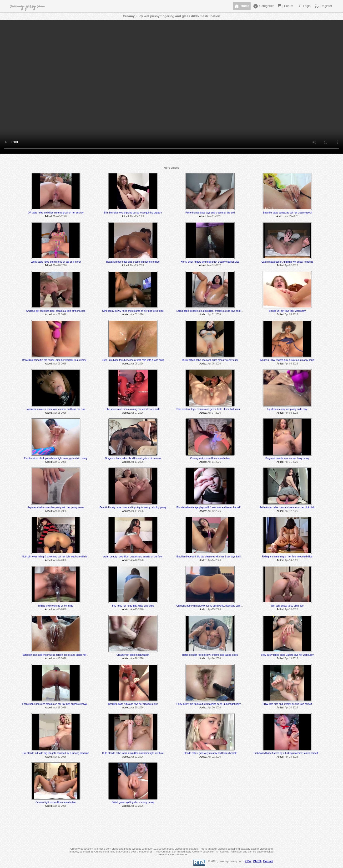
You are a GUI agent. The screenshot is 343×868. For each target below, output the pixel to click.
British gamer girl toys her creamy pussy (133, 802)
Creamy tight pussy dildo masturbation (56, 802)
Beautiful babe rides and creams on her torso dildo (133, 262)
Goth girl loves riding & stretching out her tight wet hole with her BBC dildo (61, 557)
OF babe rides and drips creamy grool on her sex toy (56, 213)
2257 (248, 861)
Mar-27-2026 (291, 216)
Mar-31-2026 (214, 265)
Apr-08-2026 (291, 413)
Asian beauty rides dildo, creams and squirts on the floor (133, 557)
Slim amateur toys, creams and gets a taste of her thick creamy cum (212, 409)
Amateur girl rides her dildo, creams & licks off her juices (56, 311)
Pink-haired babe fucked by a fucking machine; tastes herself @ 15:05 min (293, 753)
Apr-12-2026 (214, 511)
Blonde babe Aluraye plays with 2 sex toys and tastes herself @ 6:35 (213, 507)
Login (304, 6)
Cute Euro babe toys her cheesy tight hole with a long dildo (133, 360)
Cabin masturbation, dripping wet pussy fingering (287, 262)
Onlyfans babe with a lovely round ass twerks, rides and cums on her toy (215, 606)
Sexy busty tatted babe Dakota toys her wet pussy (287, 655)
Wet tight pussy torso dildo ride (287, 606)
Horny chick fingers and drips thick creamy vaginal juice (210, 262)
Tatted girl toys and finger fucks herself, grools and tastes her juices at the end (63, 655)
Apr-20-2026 (137, 708)
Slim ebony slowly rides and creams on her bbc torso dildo (133, 311)
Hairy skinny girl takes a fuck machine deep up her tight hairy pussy (212, 704)
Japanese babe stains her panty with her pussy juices (56, 507)
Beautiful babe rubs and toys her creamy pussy (133, 704)
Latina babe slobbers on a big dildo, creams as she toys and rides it (212, 311)
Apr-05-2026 (291, 314)
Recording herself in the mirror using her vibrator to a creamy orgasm (59, 360)
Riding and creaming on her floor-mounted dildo (287, 557)
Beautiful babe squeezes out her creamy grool (287, 213)
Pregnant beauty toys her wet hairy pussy (287, 458)
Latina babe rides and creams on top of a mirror (56, 262)
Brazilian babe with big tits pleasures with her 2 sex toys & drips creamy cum (217, 557)
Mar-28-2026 (60, 265)
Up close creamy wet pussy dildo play (287, 409)
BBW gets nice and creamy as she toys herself (287, 704)
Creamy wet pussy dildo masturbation (210, 458)
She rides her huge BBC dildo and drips (133, 606)
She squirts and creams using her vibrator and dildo (133, 409)
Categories (263, 6)
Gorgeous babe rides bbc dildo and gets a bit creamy (133, 458)
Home (242, 6)
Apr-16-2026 (291, 609)
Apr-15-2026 (60, 609)
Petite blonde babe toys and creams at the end (210, 213)
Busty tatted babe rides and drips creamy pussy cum (210, 360)
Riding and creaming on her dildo (56, 606)
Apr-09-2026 (60, 462)
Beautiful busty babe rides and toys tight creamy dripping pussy (133, 507)
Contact (268, 861)
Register (323, 6)
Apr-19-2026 (291, 658)
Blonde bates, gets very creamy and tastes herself (210, 753)
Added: (49, 216)
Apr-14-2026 (214, 560)
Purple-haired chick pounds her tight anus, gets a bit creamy (56, 458)
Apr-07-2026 (137, 413)
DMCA (257, 861)
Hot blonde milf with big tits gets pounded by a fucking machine (56, 753)
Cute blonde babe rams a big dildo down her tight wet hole (133, 753)
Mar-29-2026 (137, 265)
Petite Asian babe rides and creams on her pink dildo (287, 507)
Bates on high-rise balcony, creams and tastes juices (210, 655)
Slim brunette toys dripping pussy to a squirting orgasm (133, 213)
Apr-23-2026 (291, 757)
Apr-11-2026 (137, 462)
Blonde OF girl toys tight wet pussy (287, 311)
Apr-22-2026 (137, 757)
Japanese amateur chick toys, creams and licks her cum (56, 409)
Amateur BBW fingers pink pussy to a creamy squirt (287, 360)
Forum (285, 6)
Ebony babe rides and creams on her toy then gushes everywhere (57, 704)
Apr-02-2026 (291, 265)
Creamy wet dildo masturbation (133, 655)
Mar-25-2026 (60, 216)
